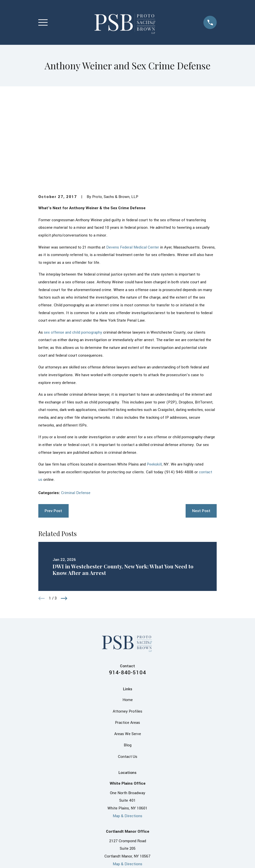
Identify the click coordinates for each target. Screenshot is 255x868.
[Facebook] (113, 812)
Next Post (201, 433)
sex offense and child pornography (73, 255)
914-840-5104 (127, 595)
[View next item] (64, 521)
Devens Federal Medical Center (133, 170)
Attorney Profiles (127, 634)
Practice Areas (127, 645)
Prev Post (53, 433)
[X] (133, 812)
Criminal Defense (76, 415)
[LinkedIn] (122, 812)
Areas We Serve (128, 657)
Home (128, 622)
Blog (128, 668)
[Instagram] (142, 812)
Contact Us (128, 679)
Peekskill (154, 387)
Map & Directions (127, 738)
